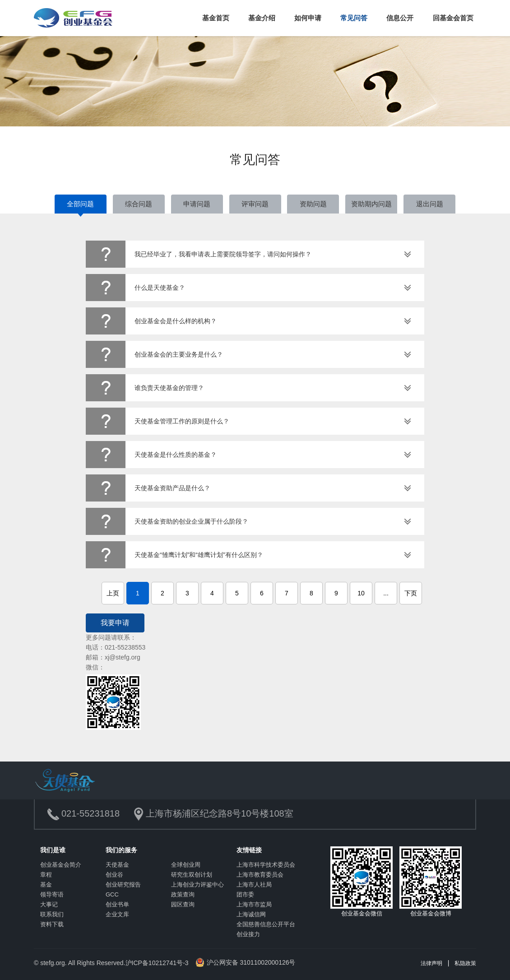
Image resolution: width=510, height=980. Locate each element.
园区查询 (183, 904)
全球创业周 (186, 865)
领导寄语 (52, 894)
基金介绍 (262, 18)
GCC (112, 894)
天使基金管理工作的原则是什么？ (182, 421)
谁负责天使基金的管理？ (169, 388)
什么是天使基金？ (160, 288)
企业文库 (117, 914)
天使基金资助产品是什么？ (172, 488)
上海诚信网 (251, 914)
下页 (411, 593)
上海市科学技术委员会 (266, 865)
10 (361, 593)
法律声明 (431, 963)
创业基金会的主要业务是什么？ (179, 354)
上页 (113, 593)
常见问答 (354, 18)
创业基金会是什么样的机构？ (176, 321)
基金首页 (216, 18)
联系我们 (52, 914)
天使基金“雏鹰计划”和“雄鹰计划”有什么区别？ (199, 555)
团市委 (245, 894)
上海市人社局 (254, 885)
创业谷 (114, 875)
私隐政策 (465, 963)
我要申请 (115, 623)
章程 (46, 875)
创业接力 (248, 934)
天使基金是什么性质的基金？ (176, 455)
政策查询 (183, 894)
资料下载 (52, 924)
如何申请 (308, 18)
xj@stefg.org (123, 657)
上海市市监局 (254, 904)
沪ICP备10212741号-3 (157, 963)
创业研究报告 (123, 885)
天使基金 (117, 865)
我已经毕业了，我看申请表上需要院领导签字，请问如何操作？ (223, 254)
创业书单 (117, 904)
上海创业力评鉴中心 (197, 885)
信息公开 (400, 18)
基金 (46, 885)
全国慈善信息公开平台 (266, 924)
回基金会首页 (453, 18)
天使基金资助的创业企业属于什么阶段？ (191, 521)
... (386, 593)
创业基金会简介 (61, 865)
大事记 (49, 904)
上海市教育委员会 (260, 875)
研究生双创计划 (192, 875)
